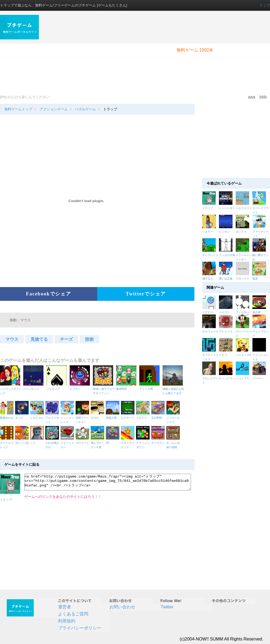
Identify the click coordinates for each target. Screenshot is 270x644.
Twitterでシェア (146, 294)
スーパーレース (244, 331)
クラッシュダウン (144, 443)
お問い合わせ (122, 607)
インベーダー (227, 208)
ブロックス (242, 279)
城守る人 (208, 279)
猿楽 (255, 279)
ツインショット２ (261, 355)
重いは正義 (226, 279)
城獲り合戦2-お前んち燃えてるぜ (173, 389)
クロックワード (211, 378)
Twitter (167, 607)
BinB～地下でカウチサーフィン (104, 389)
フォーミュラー (68, 443)
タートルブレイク (8, 443)
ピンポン (224, 232)
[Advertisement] (118, 53)
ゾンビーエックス (174, 418)
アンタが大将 (227, 255)
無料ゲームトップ (18, 109)
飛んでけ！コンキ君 (98, 443)
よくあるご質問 (73, 614)
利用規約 (67, 621)
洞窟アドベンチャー (83, 418)
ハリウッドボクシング (11, 389)
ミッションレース (68, 418)
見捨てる (39, 339)
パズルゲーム (85, 109)
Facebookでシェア (49, 294)
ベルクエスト (244, 208)
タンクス (241, 232)
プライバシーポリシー (80, 628)
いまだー (208, 232)
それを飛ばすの (53, 443)
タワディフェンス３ (211, 355)
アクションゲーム (54, 109)
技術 (89, 339)
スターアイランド (129, 443)
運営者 (65, 607)
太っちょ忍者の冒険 (174, 443)
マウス (12, 339)
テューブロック (261, 331)
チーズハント (210, 255)
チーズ (66, 339)
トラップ (208, 208)
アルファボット (53, 418)
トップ (265, 5)
